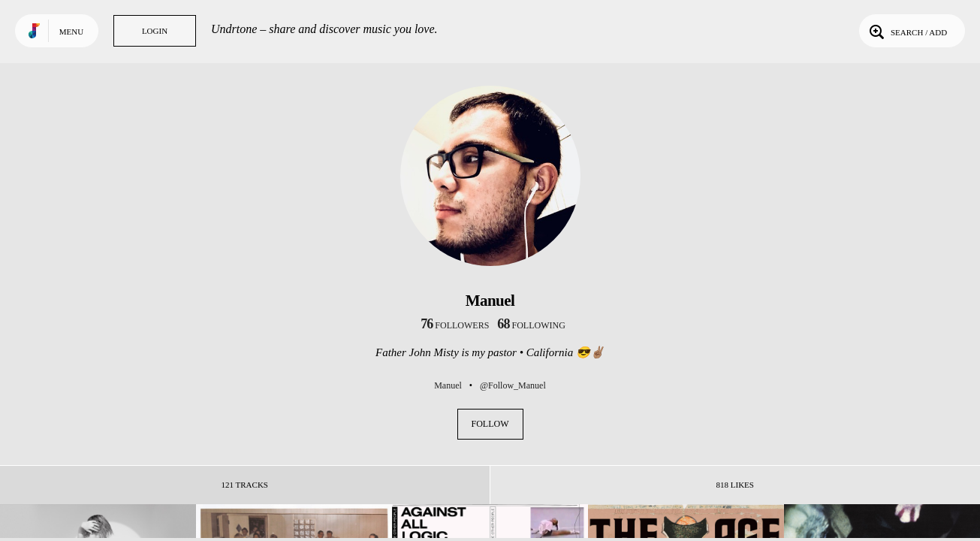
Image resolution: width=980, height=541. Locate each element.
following (531, 325)
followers (455, 325)
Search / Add (907, 31)
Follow (490, 424)
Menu (71, 32)
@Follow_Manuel (513, 385)
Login (155, 31)
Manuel (448, 385)
